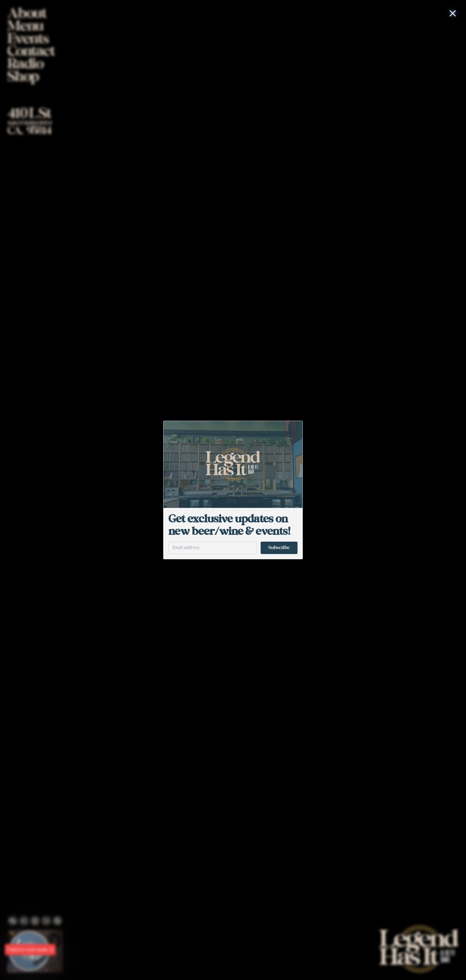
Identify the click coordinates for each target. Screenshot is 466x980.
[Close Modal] (453, 13)
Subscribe (279, 548)
